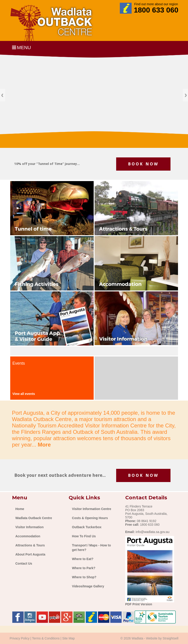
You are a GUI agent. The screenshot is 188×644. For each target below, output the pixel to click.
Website (152, 638)
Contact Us (24, 563)
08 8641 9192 (147, 521)
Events (19, 363)
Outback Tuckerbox (87, 527)
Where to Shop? (84, 577)
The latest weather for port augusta (136, 386)
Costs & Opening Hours (90, 518)
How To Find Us (84, 536)
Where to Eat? (83, 559)
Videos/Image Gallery (88, 586)
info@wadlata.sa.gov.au (153, 532)
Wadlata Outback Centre (34, 518)
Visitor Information (30, 527)
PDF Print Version (139, 604)
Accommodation (28, 536)
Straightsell (170, 638)
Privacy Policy (20, 638)
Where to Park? (84, 568)
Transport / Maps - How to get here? (91, 548)
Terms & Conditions (46, 638)
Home (20, 509)
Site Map (69, 638)
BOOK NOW (143, 164)
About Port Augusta (30, 554)
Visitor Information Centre (92, 509)
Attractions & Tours (30, 545)
